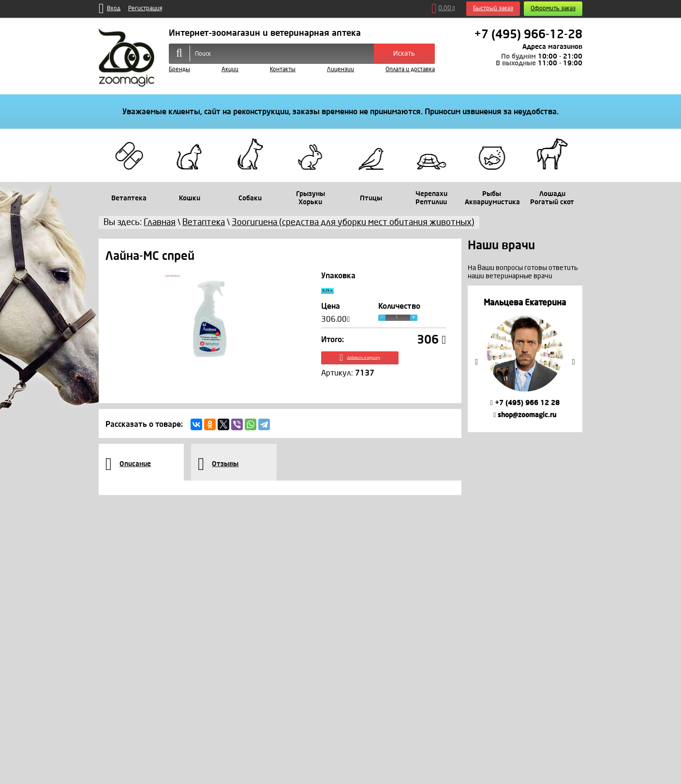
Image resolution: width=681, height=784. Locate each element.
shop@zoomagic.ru (525, 415)
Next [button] (574, 362)
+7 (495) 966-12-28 (528, 34)
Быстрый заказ (493, 8)
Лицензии (340, 69)
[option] (525, 359)
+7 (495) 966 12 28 (525, 403)
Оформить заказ (553, 8)
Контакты (283, 69)
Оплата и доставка (410, 69)
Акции (230, 69)
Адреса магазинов (552, 47)
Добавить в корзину (384, 367)
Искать (404, 53)
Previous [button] (476, 362)
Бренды (179, 69)
